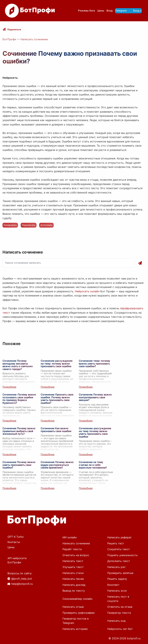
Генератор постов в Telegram (76, 621)
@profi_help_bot (22, 579)
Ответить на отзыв (120, 607)
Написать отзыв (73, 607)
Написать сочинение (34, 39)
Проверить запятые (120, 573)
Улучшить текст (73, 567)
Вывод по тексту (74, 591)
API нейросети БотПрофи (17, 560)
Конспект (113, 585)
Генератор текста (119, 613)
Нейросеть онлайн (87, 291)
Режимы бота (86, 11)
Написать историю (75, 629)
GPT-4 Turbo (16, 537)
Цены (101, 11)
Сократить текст (119, 549)
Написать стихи (73, 573)
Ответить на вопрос (76, 555)
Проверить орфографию (79, 613)
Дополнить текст (119, 561)
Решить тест (116, 543)
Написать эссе (117, 591)
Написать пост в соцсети (118, 599)
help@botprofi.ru (22, 584)
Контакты (14, 542)
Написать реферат (119, 537)
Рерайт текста (72, 549)
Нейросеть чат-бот (120, 629)
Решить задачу (117, 579)
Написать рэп (116, 567)
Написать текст (73, 561)
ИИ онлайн (70, 537)
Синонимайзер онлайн (77, 599)
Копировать (10, 225)
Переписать (29, 225)
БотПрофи (9, 39)
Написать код (116, 621)
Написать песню (73, 579)
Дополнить (46, 225)
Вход (110, 11)
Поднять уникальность (122, 555)
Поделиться (14, 29)
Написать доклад (74, 585)
